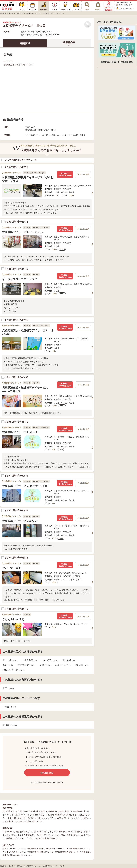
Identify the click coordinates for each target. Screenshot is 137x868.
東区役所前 (27, 665)
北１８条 (70, 660)
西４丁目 (63, 665)
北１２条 (10, 660)
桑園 (8, 665)
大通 (45, 665)
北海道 (10, 725)
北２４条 (82, 665)
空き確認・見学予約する (65, 174)
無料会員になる (47, 773)
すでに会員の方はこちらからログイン (47, 782)
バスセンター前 (14, 670)
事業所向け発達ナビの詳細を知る (117, 62)
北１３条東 (31, 660)
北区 (9, 688)
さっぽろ (51, 660)
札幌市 (10, 707)
